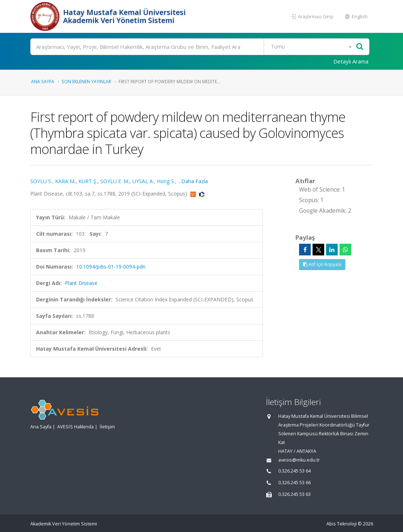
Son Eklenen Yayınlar (86, 81)
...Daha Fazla (193, 181)
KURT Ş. (88, 181)
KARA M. (65, 181)
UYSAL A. (143, 181)
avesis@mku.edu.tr (299, 460)
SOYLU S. (41, 181)
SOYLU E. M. (115, 181)
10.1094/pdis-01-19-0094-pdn (111, 267)
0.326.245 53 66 (294, 483)
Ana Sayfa (43, 81)
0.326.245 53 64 (294, 471)
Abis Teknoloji (342, 524)
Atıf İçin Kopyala (322, 264)
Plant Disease (81, 283)
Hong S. (166, 181)
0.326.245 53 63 (294, 494)
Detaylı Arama (351, 61)
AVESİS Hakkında (75, 427)
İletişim (107, 427)
